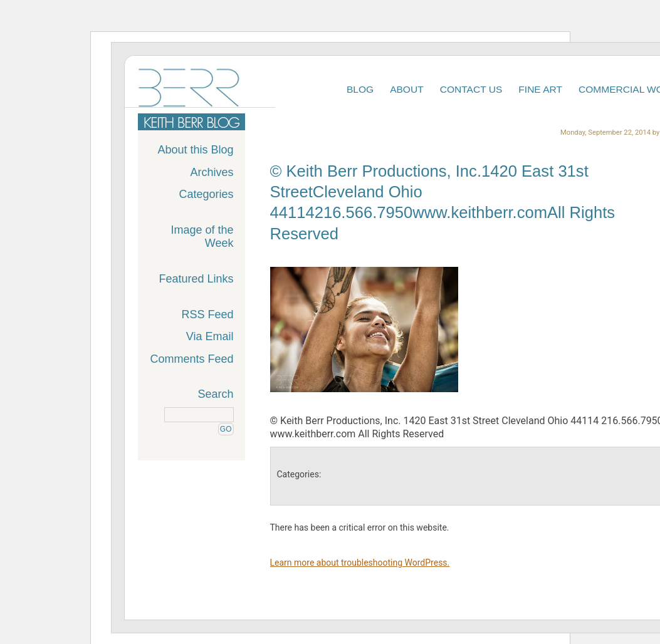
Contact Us (471, 89)
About (407, 89)
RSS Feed (207, 314)
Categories (206, 194)
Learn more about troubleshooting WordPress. (360, 563)
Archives (212, 172)
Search (215, 394)
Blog (360, 89)
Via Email (210, 336)
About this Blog (195, 150)
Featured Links (196, 279)
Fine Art (540, 89)
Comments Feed (191, 359)
